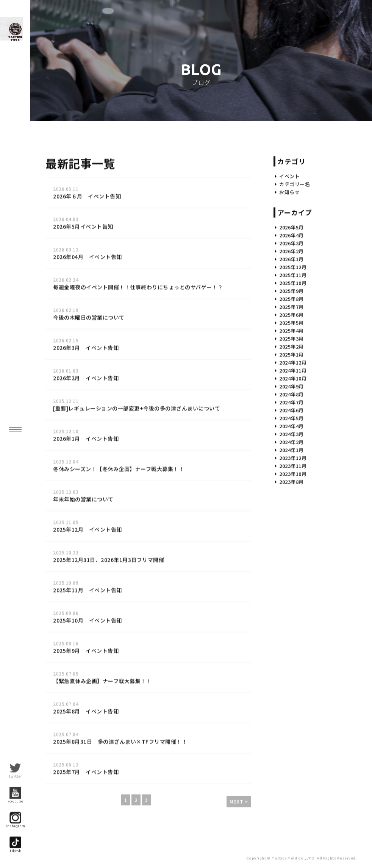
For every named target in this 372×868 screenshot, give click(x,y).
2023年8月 (292, 505)
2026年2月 (292, 274)
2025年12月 (293, 290)
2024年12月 (293, 386)
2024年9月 (292, 410)
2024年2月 (292, 465)
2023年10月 (293, 497)
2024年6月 (292, 433)
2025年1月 (292, 378)
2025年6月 (292, 338)
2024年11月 (293, 394)
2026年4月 (292, 258)
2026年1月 (292, 282)
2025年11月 (293, 298)
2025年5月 (292, 346)
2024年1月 (292, 473)
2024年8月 (292, 418)
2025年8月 (292, 322)
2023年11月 (293, 489)
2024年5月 (292, 441)
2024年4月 (292, 449)
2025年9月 (292, 314)
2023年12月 (293, 481)
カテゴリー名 (295, 207)
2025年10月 (293, 306)
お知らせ (289, 215)
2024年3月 (292, 457)
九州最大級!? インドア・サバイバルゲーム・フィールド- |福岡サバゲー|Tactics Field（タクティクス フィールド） (42, 59)
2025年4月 (292, 354)
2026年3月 (292, 266)
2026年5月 (292, 251)
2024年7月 (292, 425)
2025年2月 (292, 370)
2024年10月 (293, 402)
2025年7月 (292, 330)
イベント (289, 199)
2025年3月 (292, 362)
